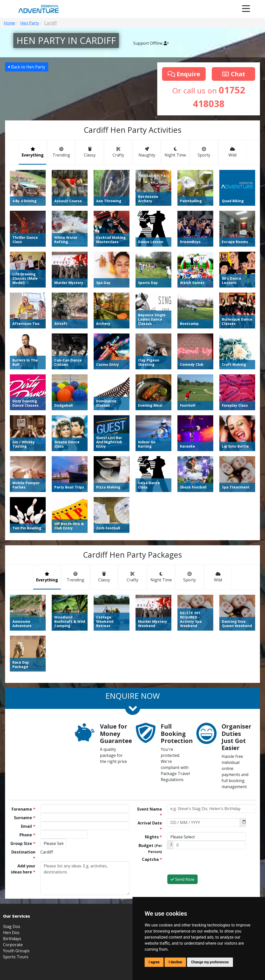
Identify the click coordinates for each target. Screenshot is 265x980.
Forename (23, 809)
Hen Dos (11, 933)
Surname (25, 818)
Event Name (150, 812)
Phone (27, 835)
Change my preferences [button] (210, 962)
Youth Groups (16, 951)
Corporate (13, 945)
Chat (233, 74)
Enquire (184, 74)
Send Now (182, 879)
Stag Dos (12, 926)
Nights (153, 837)
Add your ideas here (23, 869)
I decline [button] (175, 962)
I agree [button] (154, 962)
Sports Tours (16, 957)
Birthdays (12, 939)
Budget (150, 848)
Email (28, 826)
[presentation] (205, 864)
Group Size (23, 843)
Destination (23, 855)
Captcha (152, 859)
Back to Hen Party (27, 67)
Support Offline (151, 43)
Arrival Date (150, 826)
